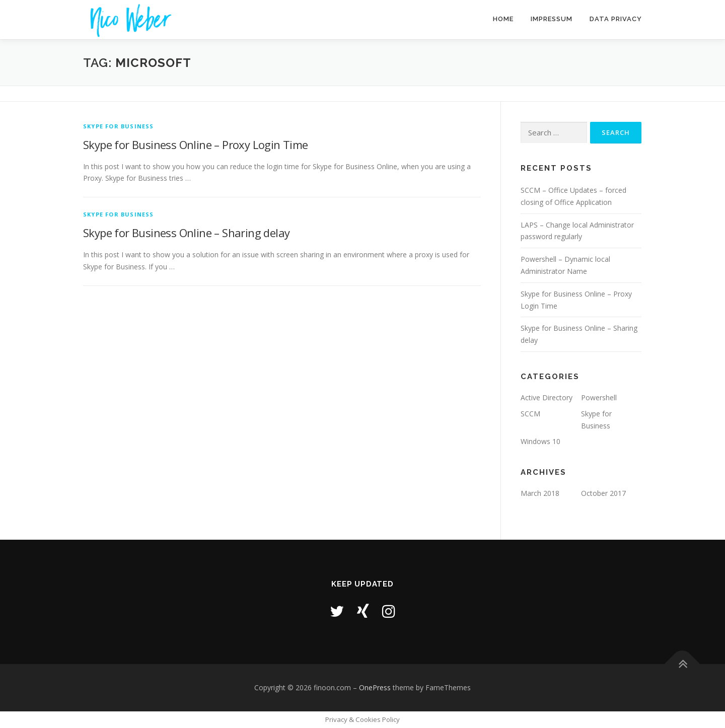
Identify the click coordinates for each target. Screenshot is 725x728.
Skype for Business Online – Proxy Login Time (196, 144)
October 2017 (603, 493)
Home (503, 19)
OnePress (375, 687)
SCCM (530, 414)
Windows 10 (540, 441)
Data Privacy (616, 19)
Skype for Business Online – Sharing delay (186, 233)
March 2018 (540, 493)
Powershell (599, 397)
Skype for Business (119, 126)
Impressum (552, 19)
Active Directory (547, 397)
